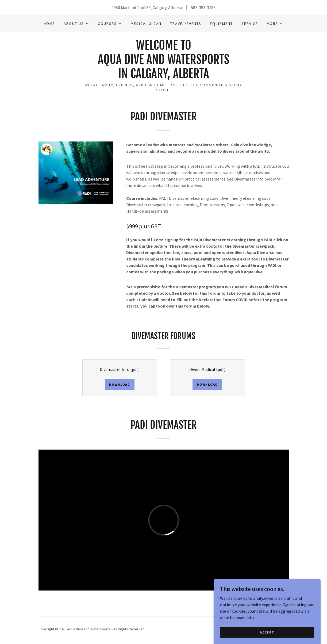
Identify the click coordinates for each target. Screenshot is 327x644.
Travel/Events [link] (186, 24)
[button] (76, 24)
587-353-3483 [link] (203, 7)
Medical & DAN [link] (146, 24)
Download (120, 384)
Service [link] (250, 24)
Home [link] (49, 24)
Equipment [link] (221, 24)
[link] (164, 76)
